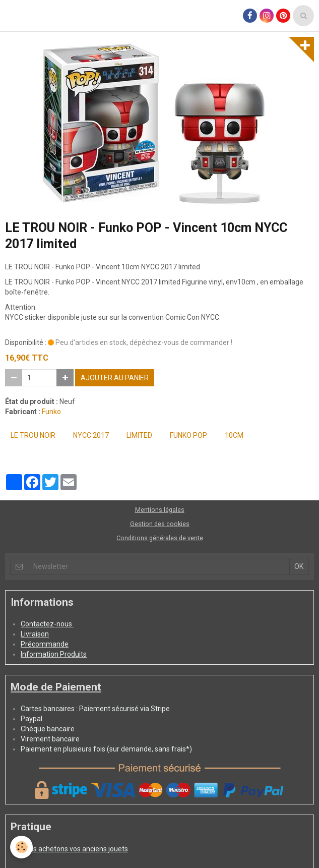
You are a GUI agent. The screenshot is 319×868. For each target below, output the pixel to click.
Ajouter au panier (115, 378)
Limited (139, 435)
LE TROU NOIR (33, 435)
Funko (51, 412)
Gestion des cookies (160, 524)
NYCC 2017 (91, 435)
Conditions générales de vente (160, 538)
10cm (234, 435)
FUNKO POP (188, 435)
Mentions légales (160, 510)
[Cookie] (21, 847)
